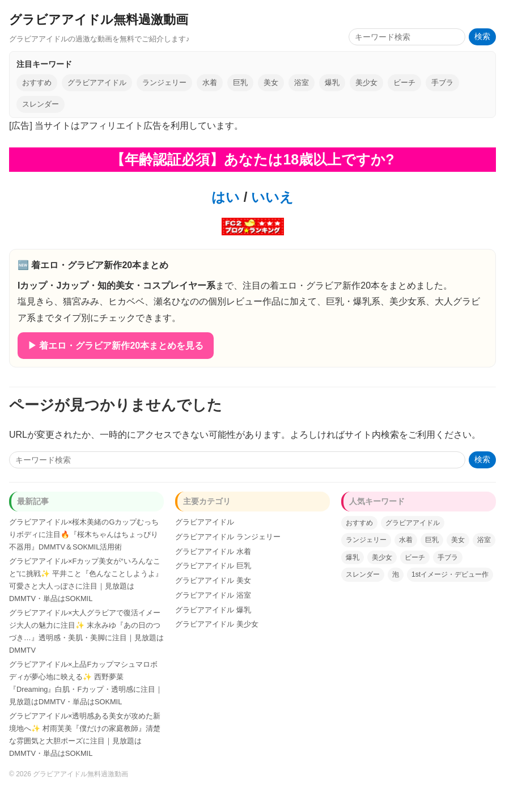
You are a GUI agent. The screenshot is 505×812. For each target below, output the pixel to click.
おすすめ (37, 83)
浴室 (302, 83)
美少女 (366, 83)
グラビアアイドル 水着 (213, 551)
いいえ (270, 197)
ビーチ (404, 83)
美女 (271, 83)
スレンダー (41, 104)
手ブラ (442, 83)
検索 (482, 37)
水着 (210, 83)
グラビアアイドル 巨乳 (213, 566)
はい (226, 197)
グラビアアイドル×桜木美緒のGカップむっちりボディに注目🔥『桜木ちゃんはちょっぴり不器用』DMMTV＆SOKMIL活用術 (84, 534)
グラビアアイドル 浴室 (213, 595)
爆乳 (332, 83)
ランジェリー (164, 83)
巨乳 (240, 83)
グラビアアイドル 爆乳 (213, 610)
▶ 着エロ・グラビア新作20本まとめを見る (116, 346)
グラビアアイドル (97, 83)
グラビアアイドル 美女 (213, 580)
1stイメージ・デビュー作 (450, 574)
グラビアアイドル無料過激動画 (99, 20)
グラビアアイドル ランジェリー (228, 537)
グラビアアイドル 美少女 (217, 624)
